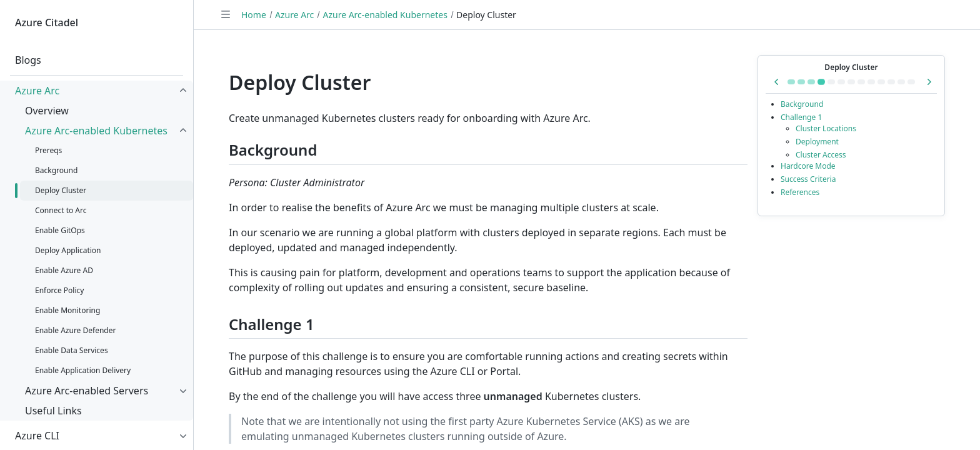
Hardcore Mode (808, 166)
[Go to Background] (811, 82)
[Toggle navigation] (226, 14)
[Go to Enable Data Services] (901, 82)
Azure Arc (294, 15)
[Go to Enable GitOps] (841, 82)
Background (802, 104)
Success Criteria (808, 179)
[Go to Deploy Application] (851, 82)
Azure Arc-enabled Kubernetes (385, 15)
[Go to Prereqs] (801, 82)
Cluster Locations (826, 128)
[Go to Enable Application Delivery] (911, 82)
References (800, 192)
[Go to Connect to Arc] (831, 82)
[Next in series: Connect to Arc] (929, 82)
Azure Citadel (47, 22)
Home (254, 15)
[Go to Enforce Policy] (871, 82)
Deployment (817, 142)
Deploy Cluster (851, 67)
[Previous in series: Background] (777, 82)
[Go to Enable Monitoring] (881, 82)
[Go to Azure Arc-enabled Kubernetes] (791, 82)
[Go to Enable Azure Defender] (891, 82)
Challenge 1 (801, 117)
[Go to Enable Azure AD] (861, 82)
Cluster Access (821, 155)
